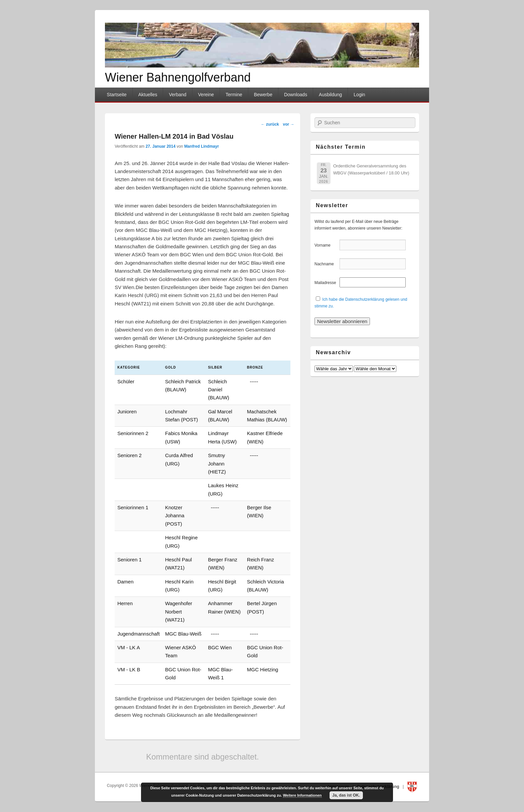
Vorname (326, 245)
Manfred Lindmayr (202, 146)
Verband (177, 95)
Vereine (206, 95)
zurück (270, 124)
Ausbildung (330, 95)
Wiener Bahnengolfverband (178, 77)
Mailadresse (326, 283)
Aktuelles (148, 95)
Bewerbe (263, 95)
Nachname (326, 264)
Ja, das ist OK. (346, 795)
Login (359, 95)
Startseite (117, 95)
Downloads (296, 95)
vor (288, 124)
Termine (234, 95)
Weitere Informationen (302, 795)
